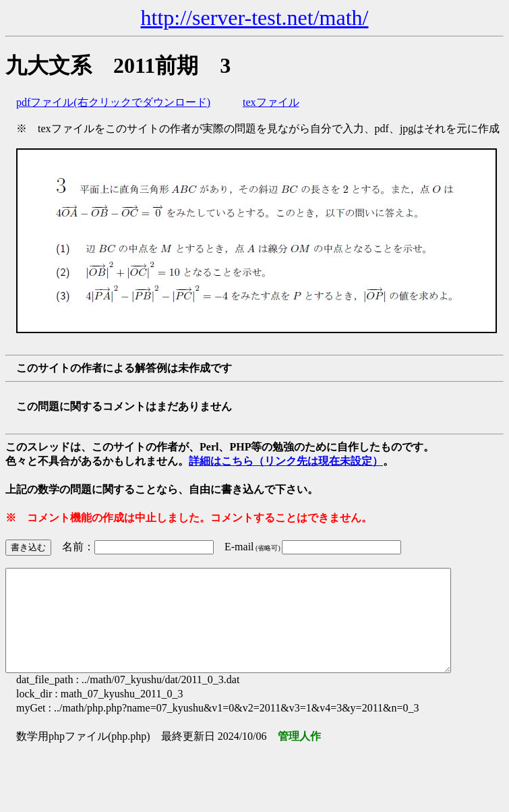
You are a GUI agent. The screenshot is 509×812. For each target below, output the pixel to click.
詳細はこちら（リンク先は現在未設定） (286, 461)
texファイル (271, 102)
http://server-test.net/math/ (255, 18)
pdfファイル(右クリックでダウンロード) (113, 102)
